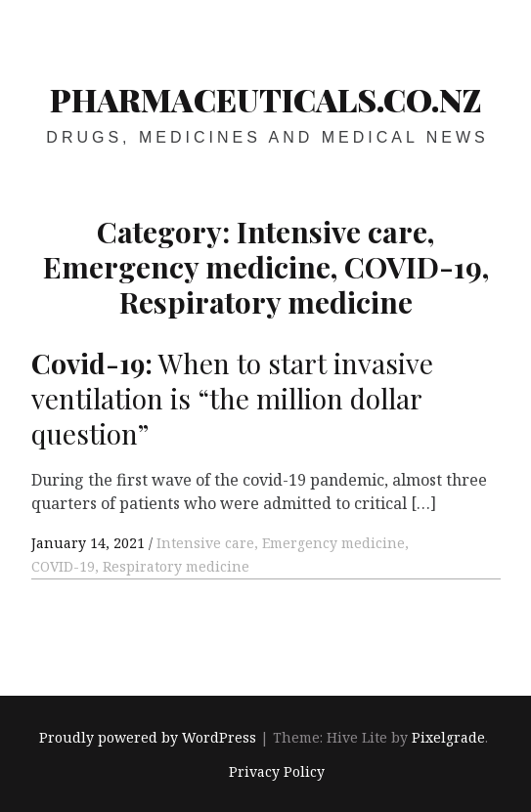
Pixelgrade (448, 738)
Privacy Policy (277, 771)
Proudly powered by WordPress (148, 738)
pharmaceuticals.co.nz (266, 99)
